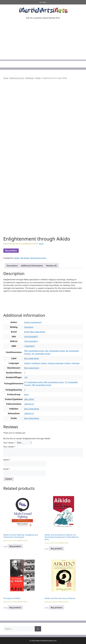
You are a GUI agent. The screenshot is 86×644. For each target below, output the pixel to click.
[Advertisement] (43, 44)
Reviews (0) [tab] (51, 266)
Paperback (29, 327)
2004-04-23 (29, 404)
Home (6, 78)
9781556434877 (31, 337)
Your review (9, 447)
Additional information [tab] (32, 266)
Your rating (9, 443)
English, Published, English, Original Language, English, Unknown (52, 363)
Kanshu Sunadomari (33, 322)
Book (26, 394)
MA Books (30, 78)
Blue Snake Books (32, 358)
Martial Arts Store (17, 78)
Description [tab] (12, 266)
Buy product (11, 251)
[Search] (38, 629)
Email (7, 469)
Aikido (38, 78)
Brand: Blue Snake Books (35, 332)
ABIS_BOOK (29, 399)
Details (41, 244)
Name (7, 460)
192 (26, 377)
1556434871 (30, 346)
